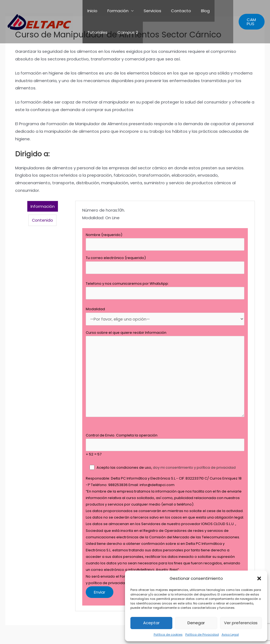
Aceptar (151, 623)
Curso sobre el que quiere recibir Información (165, 376)
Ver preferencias (241, 623)
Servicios (148, 11)
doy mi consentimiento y (175, 470)
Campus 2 (125, 32)
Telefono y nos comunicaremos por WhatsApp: (165, 291)
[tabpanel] (165, 407)
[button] (259, 578)
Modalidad (165, 317)
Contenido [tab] (42, 220)
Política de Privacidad (202, 635)
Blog (197, 11)
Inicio (92, 11)
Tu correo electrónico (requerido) (165, 265)
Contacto (175, 11)
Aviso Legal (230, 635)
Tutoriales (97, 32)
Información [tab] (43, 206)
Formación (115, 11)
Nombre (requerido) (165, 242)
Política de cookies (168, 635)
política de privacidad (216, 470)
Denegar (196, 623)
